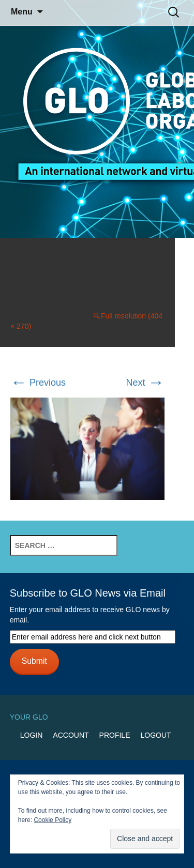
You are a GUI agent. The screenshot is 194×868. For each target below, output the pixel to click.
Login (32, 735)
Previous (38, 383)
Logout (155, 735)
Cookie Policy (53, 820)
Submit (34, 661)
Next (145, 383)
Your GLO (29, 717)
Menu (22, 12)
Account (71, 735)
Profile (115, 735)
